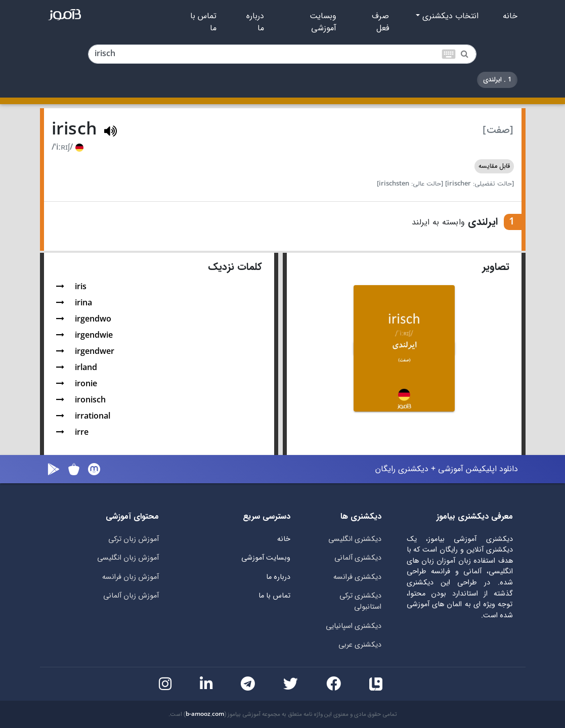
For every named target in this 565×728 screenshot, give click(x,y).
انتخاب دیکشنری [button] (449, 16)
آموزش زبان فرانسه (131, 577)
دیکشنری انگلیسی (355, 539)
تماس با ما (203, 22)
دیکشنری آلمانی (358, 558)
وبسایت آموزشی (323, 22)
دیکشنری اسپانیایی (354, 626)
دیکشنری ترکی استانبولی (360, 601)
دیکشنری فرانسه (357, 577)
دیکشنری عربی (360, 645)
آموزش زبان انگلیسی (128, 558)
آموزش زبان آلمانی (131, 596)
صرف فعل (380, 22)
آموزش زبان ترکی (134, 539)
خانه (510, 16)
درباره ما (255, 22)
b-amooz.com (205, 714)
